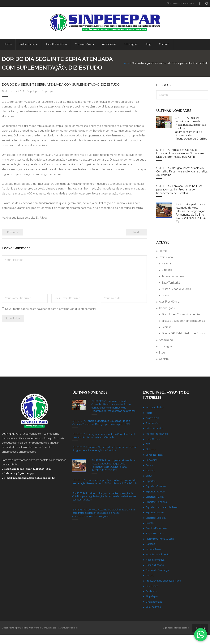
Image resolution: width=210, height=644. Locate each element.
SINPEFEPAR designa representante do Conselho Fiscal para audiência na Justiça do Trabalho (182, 181)
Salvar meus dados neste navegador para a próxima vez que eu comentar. (51, 318)
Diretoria (167, 279)
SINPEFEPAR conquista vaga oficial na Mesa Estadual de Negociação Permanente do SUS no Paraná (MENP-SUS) (105, 491)
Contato (164, 368)
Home (126, 68)
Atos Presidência (169, 311)
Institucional (166, 267)
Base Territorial (171, 292)
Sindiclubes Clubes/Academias (181, 324)
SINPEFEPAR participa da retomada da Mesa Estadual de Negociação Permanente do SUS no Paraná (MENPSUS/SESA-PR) (191, 222)
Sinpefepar (33, 100)
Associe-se (166, 349)
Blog (162, 362)
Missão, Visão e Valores (176, 298)
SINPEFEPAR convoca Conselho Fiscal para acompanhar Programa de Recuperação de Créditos (180, 199)
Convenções (167, 317)
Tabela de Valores (173, 286)
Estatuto (167, 305)
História (166, 273)
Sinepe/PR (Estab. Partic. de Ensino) (184, 343)
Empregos (165, 356)
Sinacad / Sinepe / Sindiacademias (183, 330)
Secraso (167, 336)
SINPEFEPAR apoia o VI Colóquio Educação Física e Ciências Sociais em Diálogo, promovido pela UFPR (180, 163)
